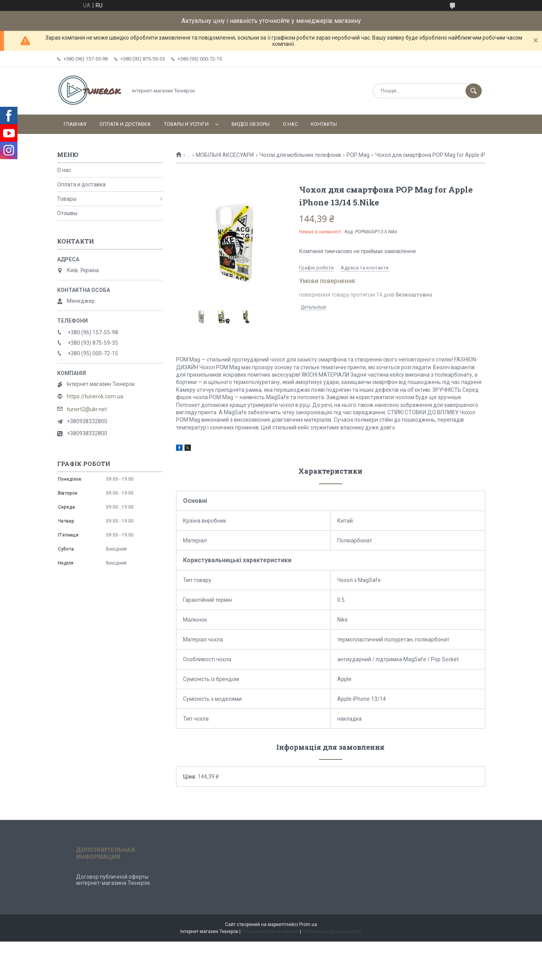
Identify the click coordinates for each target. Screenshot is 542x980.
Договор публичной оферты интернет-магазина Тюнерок (113, 880)
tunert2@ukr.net (87, 409)
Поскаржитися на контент (270, 931)
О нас (290, 124)
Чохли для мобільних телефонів (300, 155)
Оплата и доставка (125, 124)
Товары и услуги (186, 124)
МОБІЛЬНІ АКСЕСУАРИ (225, 155)
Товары (67, 199)
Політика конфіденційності (332, 931)
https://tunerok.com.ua (95, 396)
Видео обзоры (251, 124)
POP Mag (358, 155)
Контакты (324, 124)
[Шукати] (474, 91)
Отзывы (67, 213)
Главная (75, 124)
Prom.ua (308, 924)
